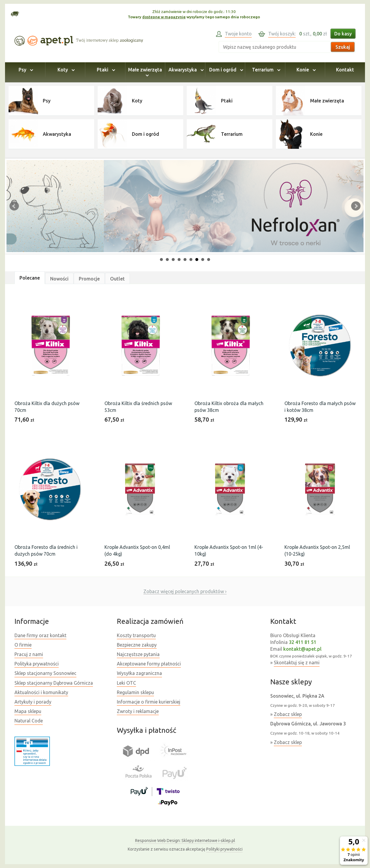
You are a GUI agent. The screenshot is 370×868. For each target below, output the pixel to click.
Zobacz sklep (288, 714)
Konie (305, 70)
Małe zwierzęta (145, 72)
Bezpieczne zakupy (137, 645)
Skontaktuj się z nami (297, 663)
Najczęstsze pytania (138, 654)
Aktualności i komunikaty (41, 692)
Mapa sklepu (28, 711)
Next (356, 206)
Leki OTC (126, 683)
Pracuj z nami (29, 654)
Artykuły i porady (33, 702)
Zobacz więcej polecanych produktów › (185, 591)
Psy (25, 70)
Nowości (59, 279)
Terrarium (265, 70)
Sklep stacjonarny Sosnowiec (45, 673)
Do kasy (343, 34)
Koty (65, 70)
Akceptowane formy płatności (149, 664)
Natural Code (29, 721)
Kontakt (345, 70)
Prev (14, 206)
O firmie (23, 645)
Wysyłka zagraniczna (139, 673)
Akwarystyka (185, 70)
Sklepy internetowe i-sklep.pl (185, 841)
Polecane (30, 278)
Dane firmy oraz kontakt (40, 635)
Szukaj (343, 47)
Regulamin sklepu (135, 692)
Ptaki (105, 70)
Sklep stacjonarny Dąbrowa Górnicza (54, 683)
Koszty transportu (136, 635)
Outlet (117, 279)
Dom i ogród (225, 70)
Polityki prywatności (224, 849)
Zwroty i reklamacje (138, 711)
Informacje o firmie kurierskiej (149, 702)
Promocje (89, 279)
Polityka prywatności (37, 664)
